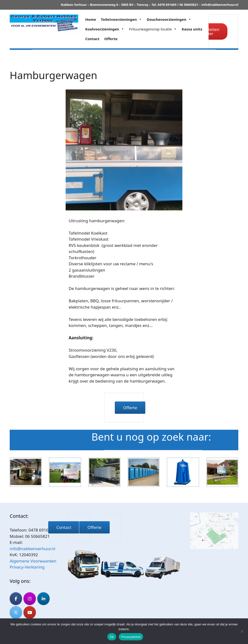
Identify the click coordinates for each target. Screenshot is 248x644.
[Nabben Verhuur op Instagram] (30, 599)
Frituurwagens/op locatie (153, 29)
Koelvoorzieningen (105, 29)
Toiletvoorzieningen (121, 19)
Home (91, 19)
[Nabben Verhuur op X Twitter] (16, 612)
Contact (92, 39)
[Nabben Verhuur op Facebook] (16, 599)
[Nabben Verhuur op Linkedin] (43, 599)
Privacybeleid (131, 637)
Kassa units (192, 29)
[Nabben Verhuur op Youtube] (30, 612)
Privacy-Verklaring (27, 567)
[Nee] (242, 631)
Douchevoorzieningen (169, 19)
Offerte (111, 39)
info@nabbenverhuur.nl (220, 5)
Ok (112, 637)
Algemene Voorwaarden (33, 561)
